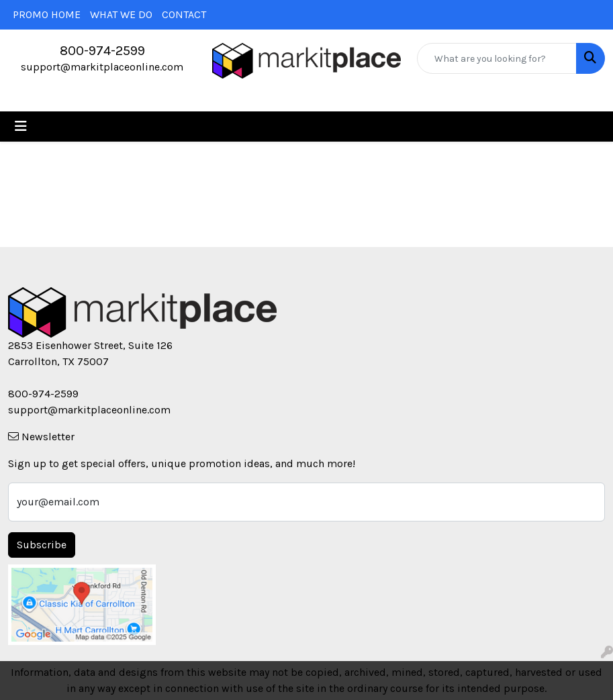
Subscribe (42, 545)
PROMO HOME (47, 14)
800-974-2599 (102, 51)
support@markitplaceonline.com (102, 67)
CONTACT (184, 14)
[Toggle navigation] (21, 127)
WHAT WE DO (121, 14)
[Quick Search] (497, 58)
